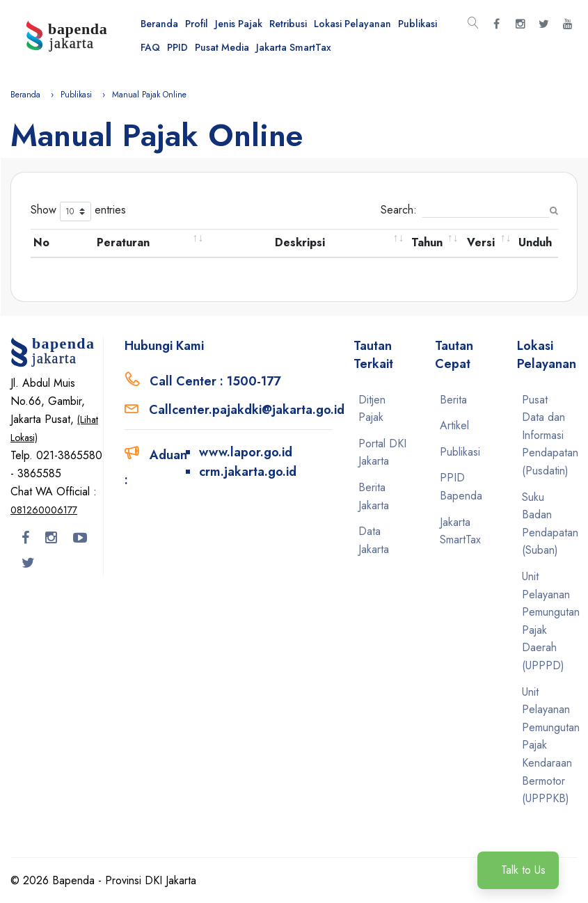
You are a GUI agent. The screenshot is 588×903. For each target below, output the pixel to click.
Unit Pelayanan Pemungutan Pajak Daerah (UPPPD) (547, 621)
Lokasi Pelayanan (352, 24)
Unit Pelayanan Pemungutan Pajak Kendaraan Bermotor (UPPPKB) (547, 745)
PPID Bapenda (461, 487)
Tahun (427, 242)
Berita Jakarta (374, 496)
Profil (197, 24)
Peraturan (123, 242)
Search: (465, 210)
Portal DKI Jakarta (382, 453)
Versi (481, 242)
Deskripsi (300, 242)
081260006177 (44, 510)
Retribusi (288, 24)
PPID (177, 47)
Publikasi (418, 24)
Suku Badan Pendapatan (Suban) (547, 524)
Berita (453, 400)
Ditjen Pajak (372, 409)
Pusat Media (222, 47)
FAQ (150, 47)
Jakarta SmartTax (294, 47)
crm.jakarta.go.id (248, 472)
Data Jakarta (374, 540)
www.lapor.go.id (246, 452)
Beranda (159, 24)
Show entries (78, 211)
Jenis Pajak (239, 24)
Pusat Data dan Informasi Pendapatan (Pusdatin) (547, 435)
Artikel (454, 425)
